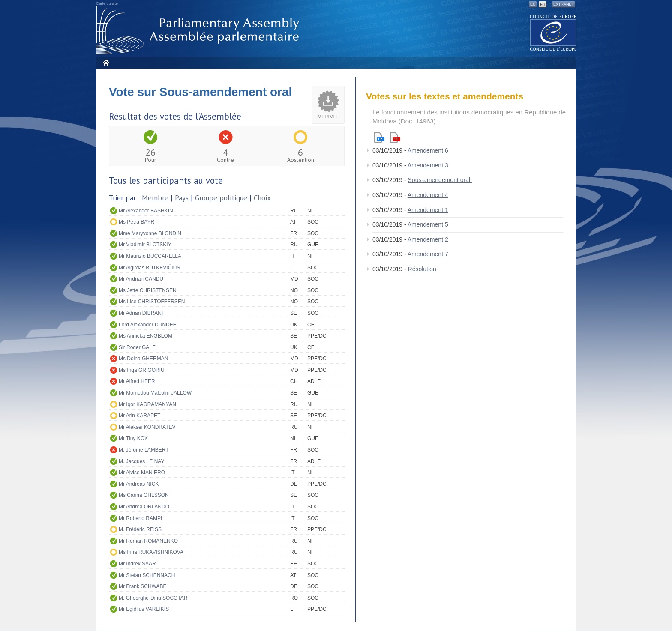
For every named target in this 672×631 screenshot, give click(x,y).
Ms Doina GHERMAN (143, 359)
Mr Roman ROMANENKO (148, 541)
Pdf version (395, 137)
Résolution (423, 269)
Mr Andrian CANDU (141, 279)
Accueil (106, 62)
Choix (262, 198)
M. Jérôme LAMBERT (144, 450)
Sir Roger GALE (137, 347)
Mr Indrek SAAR (137, 564)
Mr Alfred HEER (137, 381)
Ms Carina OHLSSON (144, 495)
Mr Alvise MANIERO (142, 473)
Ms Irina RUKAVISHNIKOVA (151, 552)
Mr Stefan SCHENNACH (147, 575)
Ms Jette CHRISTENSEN (148, 290)
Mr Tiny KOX (133, 438)
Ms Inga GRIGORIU (142, 370)
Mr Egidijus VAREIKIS (144, 609)
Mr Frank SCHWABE (143, 586)
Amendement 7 (428, 254)
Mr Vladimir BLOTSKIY (145, 245)
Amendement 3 (428, 165)
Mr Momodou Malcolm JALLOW (155, 393)
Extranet (564, 4)
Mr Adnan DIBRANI (141, 313)
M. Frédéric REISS (140, 529)
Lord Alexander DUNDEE (148, 325)
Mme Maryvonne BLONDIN (150, 233)
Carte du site (107, 3)
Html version (379, 137)
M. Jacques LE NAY (142, 461)
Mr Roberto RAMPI (140, 518)
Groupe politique (221, 198)
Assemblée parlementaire (199, 31)
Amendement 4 (428, 195)
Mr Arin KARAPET (139, 416)
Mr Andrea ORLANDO (144, 507)
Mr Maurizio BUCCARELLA (150, 256)
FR (543, 4)
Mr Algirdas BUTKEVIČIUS (149, 268)
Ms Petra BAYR (136, 222)
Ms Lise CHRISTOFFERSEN (152, 302)
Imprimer (328, 117)
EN (533, 4)
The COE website (553, 32)
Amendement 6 (428, 150)
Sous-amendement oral (440, 180)
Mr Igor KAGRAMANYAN (147, 404)
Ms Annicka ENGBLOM (145, 336)
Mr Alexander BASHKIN (146, 211)
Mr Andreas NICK (139, 484)
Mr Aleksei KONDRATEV (147, 427)
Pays (182, 198)
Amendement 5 (428, 224)
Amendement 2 (428, 239)
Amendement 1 (428, 210)
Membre (155, 198)
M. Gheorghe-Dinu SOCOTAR (153, 598)
